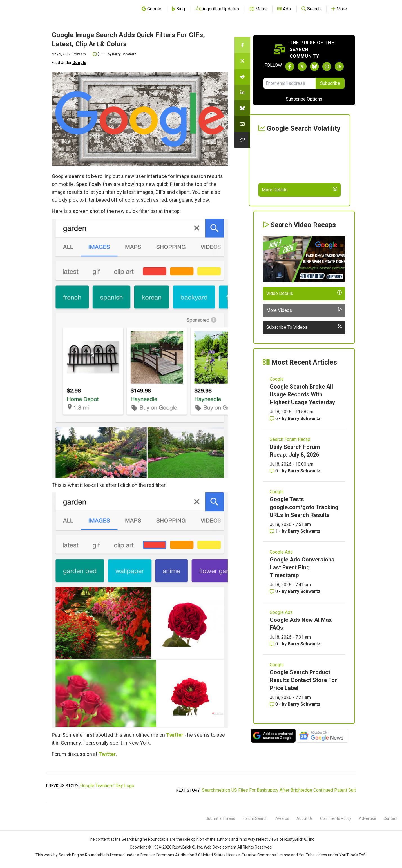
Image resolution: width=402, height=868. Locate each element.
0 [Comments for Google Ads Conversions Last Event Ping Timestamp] (274, 591)
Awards (282, 818)
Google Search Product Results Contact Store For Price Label (303, 680)
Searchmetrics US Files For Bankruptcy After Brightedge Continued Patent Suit (279, 790)
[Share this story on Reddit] (242, 77)
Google (79, 63)
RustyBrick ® (184, 847)
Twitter (175, 735)
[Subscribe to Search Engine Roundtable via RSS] (339, 66)
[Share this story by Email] (242, 124)
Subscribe (330, 83)
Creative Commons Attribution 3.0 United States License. (190, 855)
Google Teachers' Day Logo (107, 786)
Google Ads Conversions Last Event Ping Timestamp (302, 567)
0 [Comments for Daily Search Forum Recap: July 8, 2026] (274, 471)
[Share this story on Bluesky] (242, 108)
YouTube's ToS (352, 855)
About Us (305, 818)
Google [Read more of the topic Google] (277, 379)
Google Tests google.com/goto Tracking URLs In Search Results (304, 507)
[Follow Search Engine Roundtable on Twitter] (302, 66)
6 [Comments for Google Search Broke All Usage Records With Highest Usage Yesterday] (274, 419)
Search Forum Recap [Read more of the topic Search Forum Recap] (290, 439)
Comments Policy (336, 818)
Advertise (368, 818)
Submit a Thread (220, 818)
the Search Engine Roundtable (142, 839)
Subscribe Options (304, 99)
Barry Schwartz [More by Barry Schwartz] (304, 419)
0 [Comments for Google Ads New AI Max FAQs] (274, 644)
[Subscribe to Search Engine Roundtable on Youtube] (327, 66)
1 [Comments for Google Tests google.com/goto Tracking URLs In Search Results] (274, 531)
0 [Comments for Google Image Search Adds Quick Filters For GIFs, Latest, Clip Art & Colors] (96, 54)
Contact (390, 818)
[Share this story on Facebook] (242, 45)
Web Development (220, 847)
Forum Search (255, 818)
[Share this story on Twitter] (242, 61)
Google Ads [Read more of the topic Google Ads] (281, 552)
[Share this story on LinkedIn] (242, 92)
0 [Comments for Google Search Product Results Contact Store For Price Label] (274, 704)
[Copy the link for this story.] (242, 140)
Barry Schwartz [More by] (124, 54)
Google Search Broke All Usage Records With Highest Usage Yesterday (302, 394)
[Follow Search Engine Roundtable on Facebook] (290, 66)
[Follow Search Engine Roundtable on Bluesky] (314, 66)
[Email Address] (290, 83)
